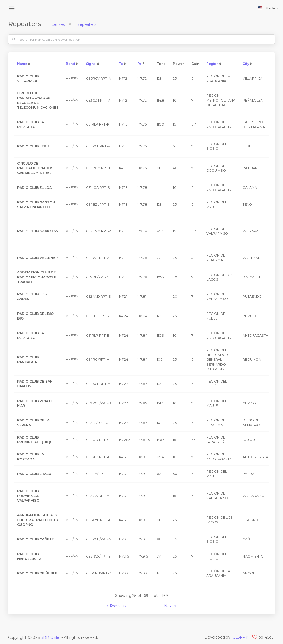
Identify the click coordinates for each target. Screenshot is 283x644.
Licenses (57, 24)
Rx (140, 64)
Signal (91, 64)
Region (213, 64)
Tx (121, 64)
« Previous (117, 606)
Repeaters (86, 24)
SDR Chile (50, 637)
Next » (170, 606)
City (246, 64)
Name (22, 64)
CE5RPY (240, 637)
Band (70, 64)
